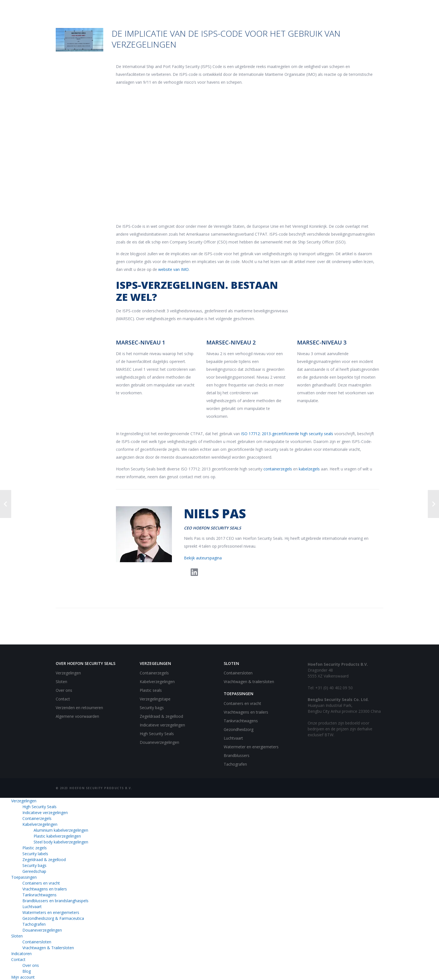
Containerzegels (154, 673)
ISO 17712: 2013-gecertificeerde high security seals (287, 434)
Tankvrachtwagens (241, 721)
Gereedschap (34, 871)
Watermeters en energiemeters (51, 912)
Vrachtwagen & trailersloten (249, 682)
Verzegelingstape (155, 699)
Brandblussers (237, 755)
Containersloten (238, 673)
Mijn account (23, 977)
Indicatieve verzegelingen (162, 725)
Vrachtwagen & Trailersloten (48, 948)
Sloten (61, 682)
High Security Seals (157, 734)
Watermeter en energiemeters (251, 747)
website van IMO (173, 269)
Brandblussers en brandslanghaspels (55, 901)
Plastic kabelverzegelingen (57, 836)
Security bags (152, 708)
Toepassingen (24, 877)
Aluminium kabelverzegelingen (61, 830)
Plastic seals (151, 690)
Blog (27, 971)
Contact (63, 699)
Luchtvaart (233, 738)
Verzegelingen (68, 673)
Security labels (35, 854)
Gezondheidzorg (239, 729)
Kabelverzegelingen (157, 682)
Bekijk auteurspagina (203, 558)
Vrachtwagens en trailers (246, 712)
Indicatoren (21, 954)
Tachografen (235, 764)
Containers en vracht (242, 703)
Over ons (64, 690)
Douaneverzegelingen (159, 742)
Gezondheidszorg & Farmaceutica (53, 918)
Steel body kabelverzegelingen (61, 842)
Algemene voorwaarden (77, 716)
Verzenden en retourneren (79, 708)
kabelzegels (309, 469)
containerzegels (278, 469)
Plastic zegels (35, 848)
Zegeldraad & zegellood (161, 716)
